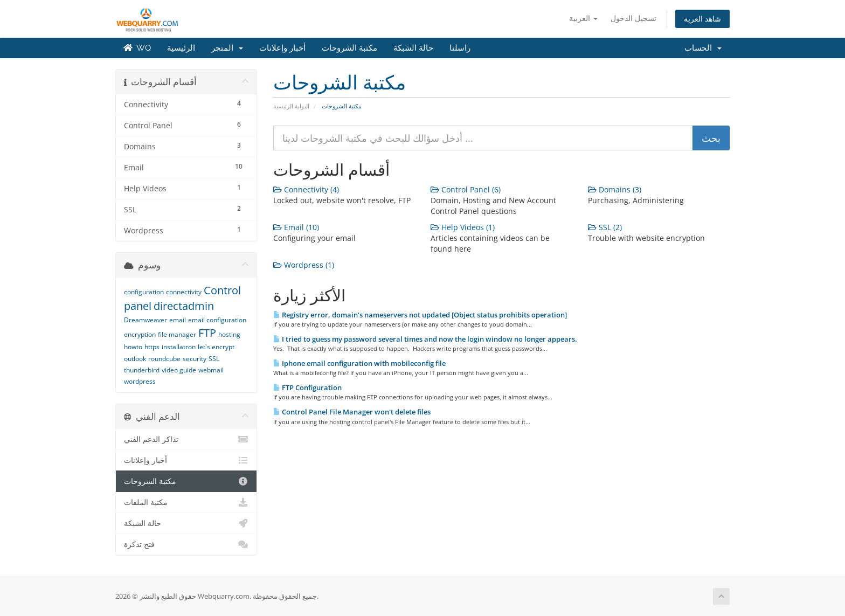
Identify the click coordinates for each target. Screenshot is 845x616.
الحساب (703, 48)
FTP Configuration (307, 387)
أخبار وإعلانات (282, 48)
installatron (179, 347)
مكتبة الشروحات (349, 48)
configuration (144, 292)
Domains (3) (615, 189)
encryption (140, 334)
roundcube (164, 359)
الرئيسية (181, 48)
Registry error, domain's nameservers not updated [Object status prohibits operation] (420, 315)
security (195, 359)
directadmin (184, 306)
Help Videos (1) (463, 227)
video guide (179, 370)
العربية (583, 18)
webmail (211, 370)
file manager (177, 334)
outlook (135, 359)
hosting (229, 334)
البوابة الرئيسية (291, 106)
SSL (214, 359)
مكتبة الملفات (186, 502)
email (178, 320)
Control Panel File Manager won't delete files (352, 412)
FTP (207, 333)
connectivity (184, 292)
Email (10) (296, 227)
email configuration (217, 320)
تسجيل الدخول (633, 18)
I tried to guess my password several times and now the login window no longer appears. (425, 339)
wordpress (140, 381)
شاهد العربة (702, 19)
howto (133, 347)
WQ (137, 48)
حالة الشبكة (413, 48)
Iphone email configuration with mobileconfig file (359, 363)
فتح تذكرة (186, 544)
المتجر (227, 48)
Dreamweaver (146, 320)
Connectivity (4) (306, 189)
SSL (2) (605, 227)
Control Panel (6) (466, 189)
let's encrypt (216, 347)
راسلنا (460, 48)
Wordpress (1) (304, 265)
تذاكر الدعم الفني (186, 439)
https (152, 347)
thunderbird (142, 370)
